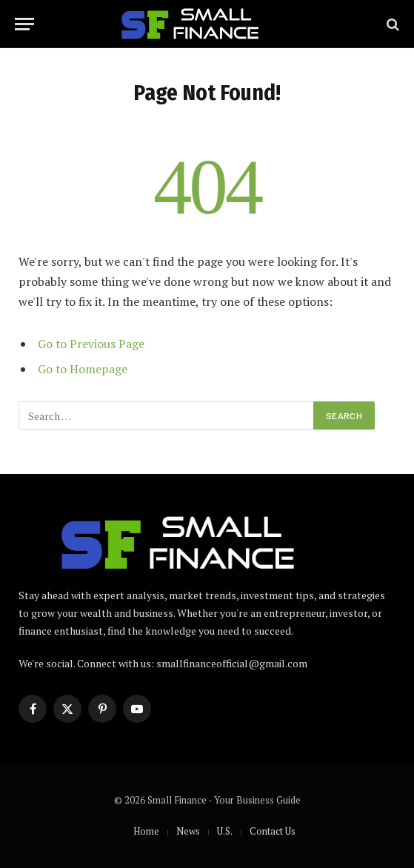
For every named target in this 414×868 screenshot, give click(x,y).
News (188, 831)
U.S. (225, 831)
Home (146, 831)
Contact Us (273, 831)
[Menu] (24, 24)
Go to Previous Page (91, 344)
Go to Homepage (83, 369)
